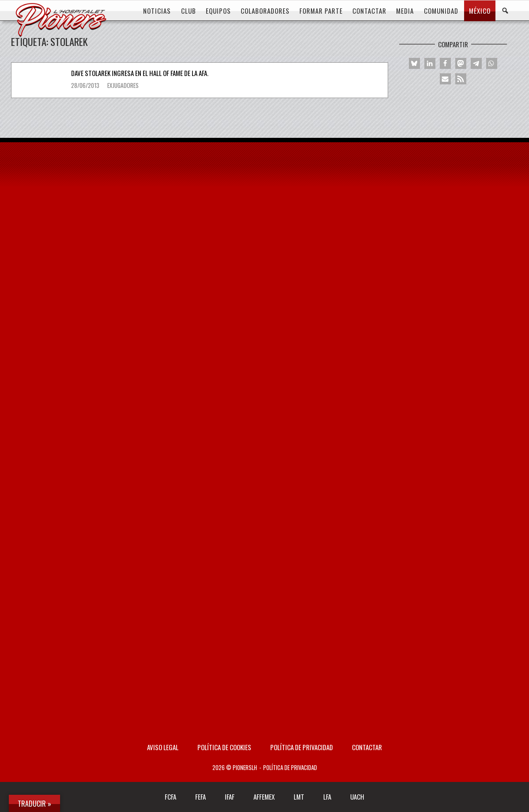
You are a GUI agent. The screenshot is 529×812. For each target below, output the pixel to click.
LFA (327, 797)
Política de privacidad (302, 747)
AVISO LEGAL (163, 747)
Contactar (367, 747)
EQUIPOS (218, 11)
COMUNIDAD (441, 11)
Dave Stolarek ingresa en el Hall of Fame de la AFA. (140, 73)
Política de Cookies (224, 747)
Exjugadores (123, 85)
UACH (357, 797)
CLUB (189, 11)
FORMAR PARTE (321, 11)
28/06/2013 (86, 85)
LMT (299, 797)
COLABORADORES (265, 11)
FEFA (200, 797)
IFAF (230, 797)
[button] (414, 63)
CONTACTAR (369, 11)
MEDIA (405, 11)
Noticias (157, 11)
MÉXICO (480, 11)
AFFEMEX (264, 797)
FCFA (170, 797)
